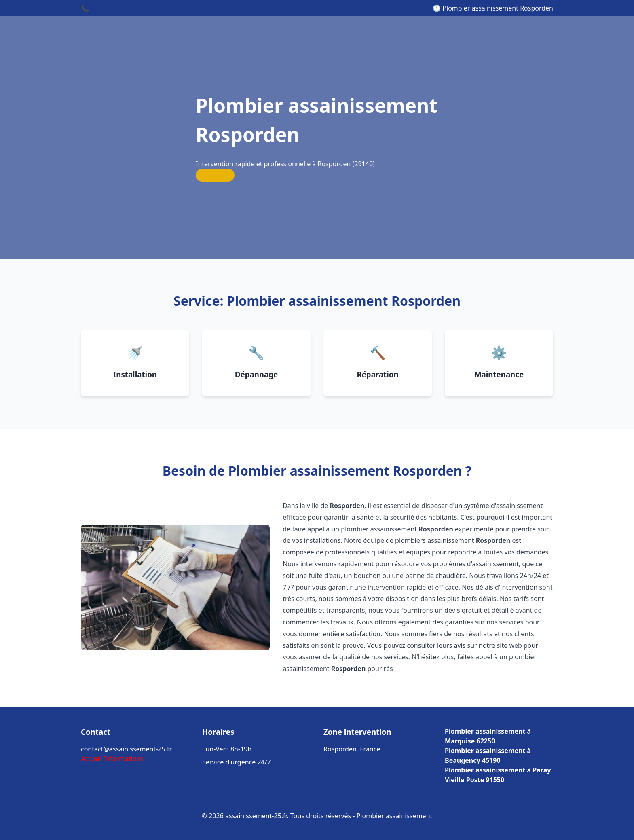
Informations (124, 759)
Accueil (92, 759)
